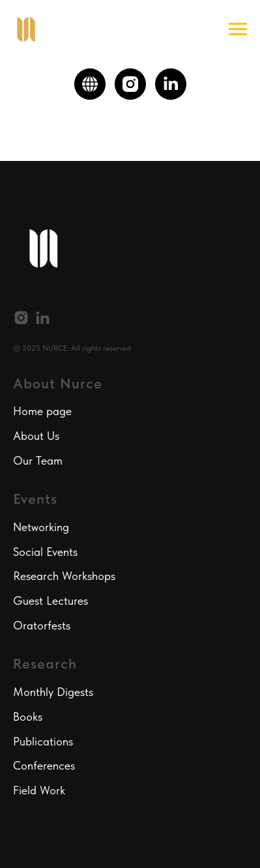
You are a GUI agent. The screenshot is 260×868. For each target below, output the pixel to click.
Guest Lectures (51, 600)
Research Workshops (64, 576)
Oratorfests (42, 625)
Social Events (45, 552)
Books (28, 716)
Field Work (39, 790)
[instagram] (130, 84)
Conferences (44, 765)
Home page (42, 411)
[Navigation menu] (238, 29)
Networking (41, 527)
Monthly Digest (51, 692)
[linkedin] (171, 84)
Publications (43, 741)
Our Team (38, 460)
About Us (36, 436)
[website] (90, 84)
